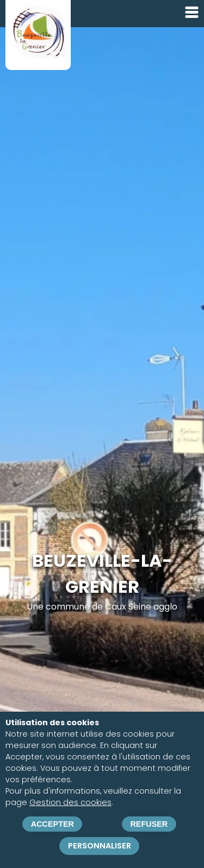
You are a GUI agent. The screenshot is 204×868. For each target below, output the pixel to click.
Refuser (149, 824)
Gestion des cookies (70, 803)
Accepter (52, 824)
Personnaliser (100, 846)
